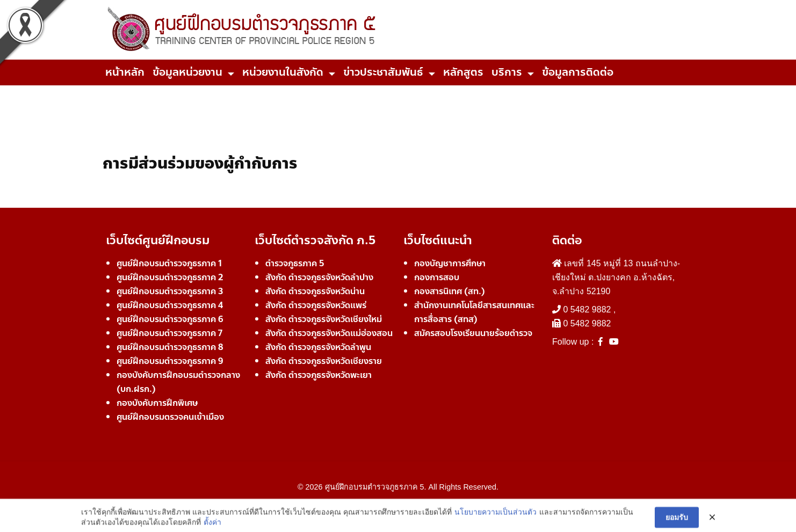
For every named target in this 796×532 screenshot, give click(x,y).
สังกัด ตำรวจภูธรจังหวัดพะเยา (319, 375)
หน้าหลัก (125, 72)
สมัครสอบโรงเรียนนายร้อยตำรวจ (473, 333)
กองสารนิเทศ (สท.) (450, 291)
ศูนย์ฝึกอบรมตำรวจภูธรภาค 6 (170, 319)
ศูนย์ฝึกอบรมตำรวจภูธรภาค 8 (170, 347)
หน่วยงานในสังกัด (283, 72)
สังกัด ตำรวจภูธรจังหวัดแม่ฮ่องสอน (329, 333)
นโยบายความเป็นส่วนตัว (495, 524)
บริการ (507, 72)
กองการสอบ (437, 277)
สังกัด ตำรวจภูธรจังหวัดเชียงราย (324, 361)
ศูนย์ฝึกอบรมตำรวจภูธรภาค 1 (169, 263)
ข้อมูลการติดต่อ (578, 72)
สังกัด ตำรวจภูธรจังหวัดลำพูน (318, 347)
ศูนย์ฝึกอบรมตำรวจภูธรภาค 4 (170, 305)
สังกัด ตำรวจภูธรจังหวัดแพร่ (316, 305)
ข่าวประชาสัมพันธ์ (383, 72)
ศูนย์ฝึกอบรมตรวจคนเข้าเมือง (170, 417)
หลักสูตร (463, 72)
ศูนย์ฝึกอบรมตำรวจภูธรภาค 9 (170, 361)
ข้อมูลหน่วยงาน (187, 72)
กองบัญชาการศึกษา (450, 263)
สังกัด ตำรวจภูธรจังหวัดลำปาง (319, 277)
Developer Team (398, 506)
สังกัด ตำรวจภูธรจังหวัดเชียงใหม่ (324, 319)
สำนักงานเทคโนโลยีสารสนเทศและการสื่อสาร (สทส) (474, 312)
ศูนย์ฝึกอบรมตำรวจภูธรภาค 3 (170, 291)
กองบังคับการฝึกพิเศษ (157, 403)
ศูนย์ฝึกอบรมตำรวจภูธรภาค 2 (170, 277)
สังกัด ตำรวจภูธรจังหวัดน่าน (315, 291)
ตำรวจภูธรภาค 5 (295, 263)
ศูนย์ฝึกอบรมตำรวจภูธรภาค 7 (169, 333)
